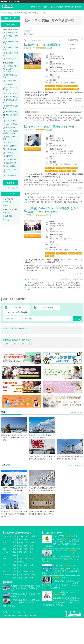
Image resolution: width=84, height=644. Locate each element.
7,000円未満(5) (12, 66)
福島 (26, 566)
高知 (26, 598)
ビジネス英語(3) (12, 97)
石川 (26, 578)
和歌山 (21, 588)
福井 (15, 582)
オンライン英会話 (56, 7)
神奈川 (21, 569)
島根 (15, 594)
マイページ (35, 7)
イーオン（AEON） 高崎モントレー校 (53, 139)
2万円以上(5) (11, 81)
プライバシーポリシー (20, 638)
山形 (20, 566)
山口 (26, 591)
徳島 (31, 598)
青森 (22, 562)
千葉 (33, 569)
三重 (26, 575)
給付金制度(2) (11, 166)
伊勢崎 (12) (7, 216)
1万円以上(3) (11, 59)
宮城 (15, 566)
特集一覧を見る (76, 439)
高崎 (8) (6, 205)
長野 (20, 578)
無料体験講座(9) (12, 112)
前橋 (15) (6, 213)
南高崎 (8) (7, 202)
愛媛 (15, 598)
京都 (26, 585)
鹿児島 (27, 601)
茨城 (15, 572)
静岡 (20, 575)
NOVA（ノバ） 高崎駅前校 (46, 47)
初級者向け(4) (11, 163)
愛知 (15, 575)
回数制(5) (10, 156)
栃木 (26, 572)
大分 (20, 604)
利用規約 (6, 638)
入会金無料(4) (11, 149)
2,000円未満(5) (12, 32)
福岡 (15, 601)
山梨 (31, 572)
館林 (33, 368)
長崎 (33, 601)
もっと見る (75, 114)
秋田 (33, 562)
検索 (44, 7)
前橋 (6, 368)
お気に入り (35, 69)
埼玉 (28, 569)
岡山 (20, 591)
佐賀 (15, 604)
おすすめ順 (74, 40)
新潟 (15, 578)
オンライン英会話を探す (18, 336)
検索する (10, 183)
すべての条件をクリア (12, 188)
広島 (15, 591)
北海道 (16, 562)
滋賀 (31, 585)
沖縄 (31, 604)
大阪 (15, 585)
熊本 (20, 601)
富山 (31, 578)
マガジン (79, 7)
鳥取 (31, 591)
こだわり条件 (9, 342)
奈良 (15, 588)
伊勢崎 (15, 368)
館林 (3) (6, 220)
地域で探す (18, 331)
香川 (20, 598)
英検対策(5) (10, 127)
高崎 (25, 368)
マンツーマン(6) (12, 93)
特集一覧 (69, 7)
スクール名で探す (47, 331)
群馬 (20, 572)
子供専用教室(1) (12, 175)
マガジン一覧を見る (74, 491)
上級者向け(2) (11, 159)
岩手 (28, 562)
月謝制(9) (10, 153)
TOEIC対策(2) (11, 121)
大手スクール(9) (12, 142)
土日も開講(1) (11, 146)
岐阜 (31, 575)
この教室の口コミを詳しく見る (68, 119)
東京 (15, 569)
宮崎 (26, 604)
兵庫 (20, 585)
